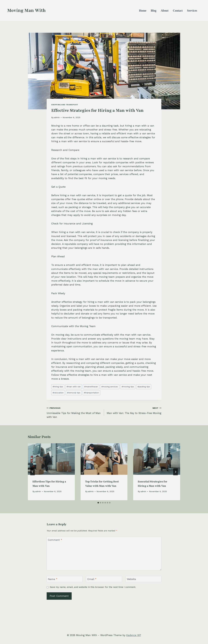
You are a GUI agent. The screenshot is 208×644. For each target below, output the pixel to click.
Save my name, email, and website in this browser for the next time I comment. (93, 587)
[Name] (65, 579)
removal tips (74, 393)
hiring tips (58, 387)
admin (57, 117)
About (165, 11)
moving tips (128, 387)
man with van (74, 387)
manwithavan (91, 387)
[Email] (104, 579)
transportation (91, 393)
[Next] (175, 472)
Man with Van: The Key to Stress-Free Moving (134, 410)
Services (192, 11)
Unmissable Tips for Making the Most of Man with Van (74, 412)
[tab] (98, 503)
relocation (58, 393)
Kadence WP (134, 635)
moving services (110, 387)
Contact (178, 11)
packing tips (144, 387)
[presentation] (51, 459)
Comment (55, 540)
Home (143, 11)
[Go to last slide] (32, 472)
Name (53, 579)
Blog (154, 11)
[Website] (143, 579)
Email (92, 579)
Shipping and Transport (65, 105)
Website (131, 579)
